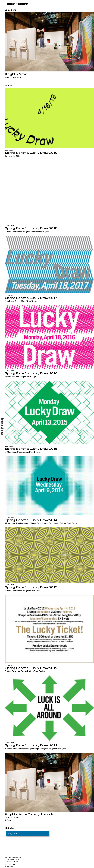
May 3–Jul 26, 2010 (13, 77)
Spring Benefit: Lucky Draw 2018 (31, 228)
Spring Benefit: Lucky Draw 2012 (31, 668)
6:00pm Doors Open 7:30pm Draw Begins (22, 452)
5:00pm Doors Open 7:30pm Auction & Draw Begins (27, 231)
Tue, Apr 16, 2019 (12, 156)
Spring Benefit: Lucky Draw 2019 (31, 153)
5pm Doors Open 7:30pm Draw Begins (21, 301)
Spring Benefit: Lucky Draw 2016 (31, 374)
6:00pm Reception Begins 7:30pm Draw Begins (25, 671)
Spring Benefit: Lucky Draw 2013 (31, 587)
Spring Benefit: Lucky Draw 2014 (31, 520)
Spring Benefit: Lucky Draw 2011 (31, 745)
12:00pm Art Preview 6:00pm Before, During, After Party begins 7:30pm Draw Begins (41, 523)
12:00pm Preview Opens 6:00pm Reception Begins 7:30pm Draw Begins (35, 748)
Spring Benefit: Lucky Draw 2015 (31, 449)
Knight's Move (16, 74)
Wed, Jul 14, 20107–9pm (12, 819)
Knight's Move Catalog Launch (29, 815)
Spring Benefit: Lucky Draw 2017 (31, 298)
